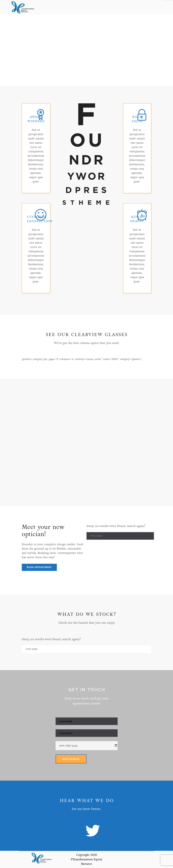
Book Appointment (39, 567)
